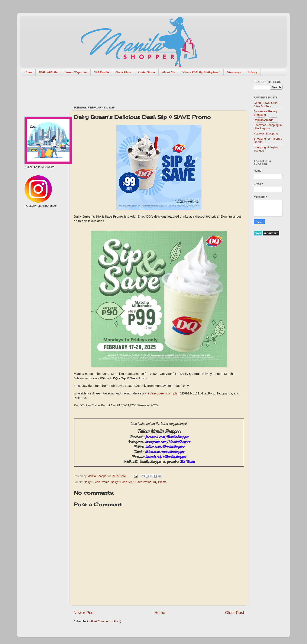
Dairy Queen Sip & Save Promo (131, 482)
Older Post (235, 613)
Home (28, 72)
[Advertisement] (151, 89)
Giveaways (234, 72)
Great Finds (124, 72)
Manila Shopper (98, 476)
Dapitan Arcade (264, 120)
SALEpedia (101, 72)
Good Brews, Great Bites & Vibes (266, 105)
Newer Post (84, 613)
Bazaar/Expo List (76, 72)
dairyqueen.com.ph (163, 393)
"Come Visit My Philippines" (201, 72)
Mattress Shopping (266, 134)
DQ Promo (160, 482)
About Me (168, 72)
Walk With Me (48, 72)
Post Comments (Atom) (106, 621)
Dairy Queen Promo (96, 482)
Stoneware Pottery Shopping (266, 113)
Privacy (253, 72)
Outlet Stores (147, 72)
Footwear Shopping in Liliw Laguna (268, 127)
